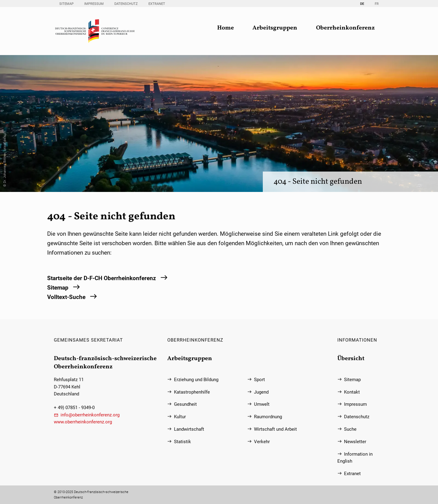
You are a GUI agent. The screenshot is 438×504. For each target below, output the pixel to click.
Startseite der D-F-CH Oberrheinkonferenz (102, 278)
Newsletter (355, 442)
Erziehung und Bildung (196, 380)
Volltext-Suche (66, 297)
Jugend (261, 392)
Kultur (180, 417)
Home (226, 28)
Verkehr (262, 442)
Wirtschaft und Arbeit (275, 429)
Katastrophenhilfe (192, 392)
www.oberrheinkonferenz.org (83, 422)
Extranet (157, 4)
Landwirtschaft (189, 429)
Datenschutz (126, 4)
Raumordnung (268, 417)
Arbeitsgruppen (275, 28)
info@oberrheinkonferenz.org (90, 415)
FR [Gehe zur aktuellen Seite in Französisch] (377, 4)
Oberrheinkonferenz (345, 28)
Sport (259, 380)
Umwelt (262, 404)
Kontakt (352, 392)
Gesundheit (185, 404)
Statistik (182, 442)
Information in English (355, 458)
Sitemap (66, 4)
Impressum (94, 4)
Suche (350, 429)
